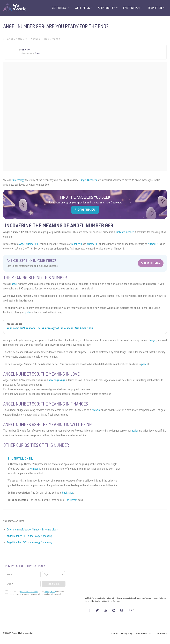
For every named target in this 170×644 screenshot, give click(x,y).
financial (96, 410)
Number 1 (35, 469)
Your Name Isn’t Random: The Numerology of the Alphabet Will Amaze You (50, 328)
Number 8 (77, 244)
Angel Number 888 (29, 244)
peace (145, 364)
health (135, 431)
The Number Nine (20, 458)
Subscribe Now (151, 263)
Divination (155, 8)
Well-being (82, 8)
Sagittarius (68, 493)
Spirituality (106, 8)
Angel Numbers (17, 39)
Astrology (59, 8)
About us (114, 634)
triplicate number (125, 232)
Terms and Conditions (144, 634)
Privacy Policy (127, 634)
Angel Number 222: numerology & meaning (29, 542)
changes (152, 340)
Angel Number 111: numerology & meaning (29, 536)
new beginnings (57, 380)
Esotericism (131, 8)
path (27, 312)
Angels (36, 39)
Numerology (52, 39)
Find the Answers (85, 210)
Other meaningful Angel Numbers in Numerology (32, 530)
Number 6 (92, 244)
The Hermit (71, 500)
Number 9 (153, 244)
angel (14, 284)
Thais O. (26, 50)
